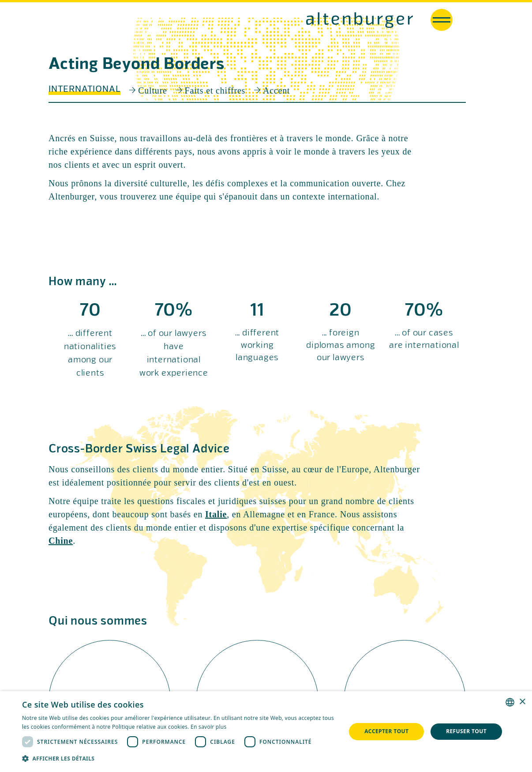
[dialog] (266, 732)
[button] (179, 759)
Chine (61, 541)
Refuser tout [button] (466, 731)
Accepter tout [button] (386, 731)
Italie (216, 514)
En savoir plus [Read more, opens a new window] (208, 727)
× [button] (522, 702)
